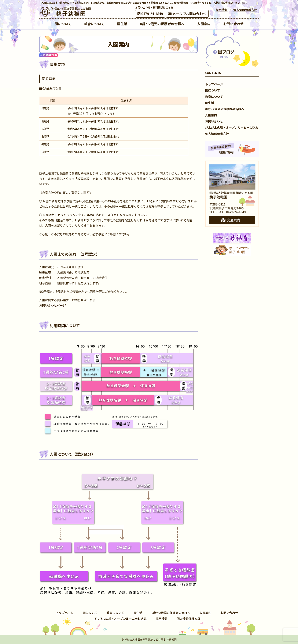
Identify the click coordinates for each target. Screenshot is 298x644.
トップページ (214, 84)
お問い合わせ (214, 121)
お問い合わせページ (52, 305)
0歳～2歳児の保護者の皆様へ (225, 109)
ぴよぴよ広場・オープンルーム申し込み (232, 128)
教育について (214, 97)
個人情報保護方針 (245, 10)
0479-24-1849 (150, 14)
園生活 (210, 103)
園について (213, 90)
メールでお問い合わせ (187, 14)
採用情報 (222, 10)
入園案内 (211, 115)
